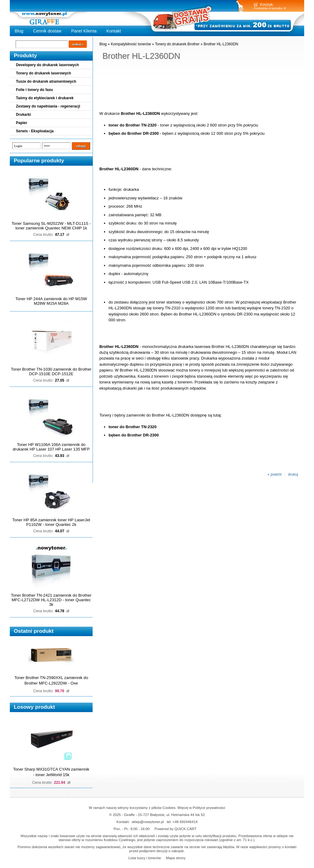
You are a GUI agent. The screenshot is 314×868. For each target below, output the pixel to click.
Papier (22, 123)
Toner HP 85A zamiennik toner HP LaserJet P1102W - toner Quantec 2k (51, 522)
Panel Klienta (84, 31)
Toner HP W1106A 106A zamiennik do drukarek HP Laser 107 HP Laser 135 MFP (51, 447)
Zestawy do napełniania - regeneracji (48, 106)
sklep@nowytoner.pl (148, 822)
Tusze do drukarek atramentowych (46, 81)
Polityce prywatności (209, 808)
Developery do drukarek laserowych (47, 65)
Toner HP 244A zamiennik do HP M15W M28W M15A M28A (51, 301)
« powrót (274, 474)
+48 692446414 (185, 822)
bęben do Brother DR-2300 (134, 133)
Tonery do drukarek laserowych (44, 73)
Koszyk (266, 4)
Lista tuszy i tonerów (145, 858)
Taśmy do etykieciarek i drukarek (45, 98)
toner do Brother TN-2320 (133, 125)
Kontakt (114, 31)
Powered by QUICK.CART (176, 829)
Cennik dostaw (47, 31)
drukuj (293, 474)
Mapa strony (176, 858)
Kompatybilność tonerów (131, 44)
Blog (19, 31)
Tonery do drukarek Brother (177, 44)
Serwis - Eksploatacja (35, 131)
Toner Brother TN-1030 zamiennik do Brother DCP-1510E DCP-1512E (51, 372)
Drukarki (23, 115)
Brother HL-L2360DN (221, 44)
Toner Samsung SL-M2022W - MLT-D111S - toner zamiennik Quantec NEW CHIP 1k (51, 226)
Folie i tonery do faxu (34, 90)
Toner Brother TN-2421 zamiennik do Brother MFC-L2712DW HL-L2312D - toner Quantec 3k (51, 600)
